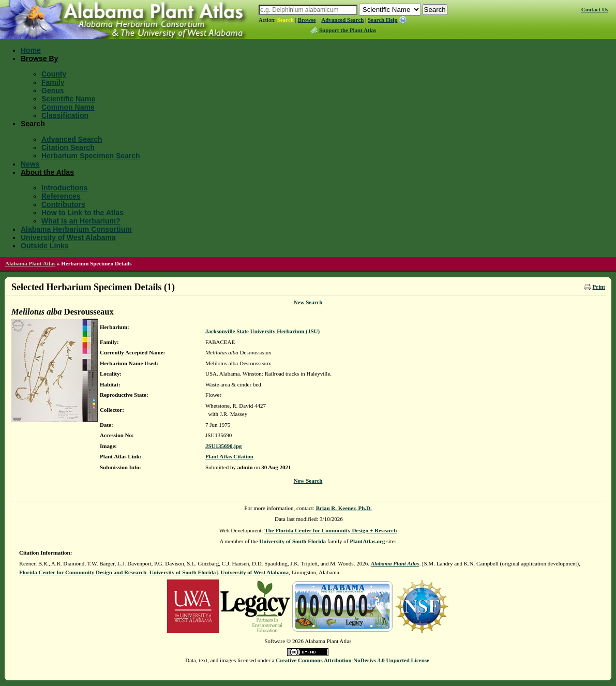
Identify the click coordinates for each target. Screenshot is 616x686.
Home (31, 50)
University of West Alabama (68, 237)
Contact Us (595, 9)
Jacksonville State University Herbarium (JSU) (262, 331)
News (30, 164)
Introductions (64, 188)
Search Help (383, 20)
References (61, 196)
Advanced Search (342, 20)
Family (53, 82)
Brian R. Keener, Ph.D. (344, 508)
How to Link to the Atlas (82, 213)
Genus (53, 91)
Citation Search (68, 147)
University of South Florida (292, 541)
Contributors (63, 204)
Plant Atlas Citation (229, 456)
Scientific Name (68, 99)
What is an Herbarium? (81, 221)
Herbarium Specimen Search (91, 156)
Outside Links (45, 246)
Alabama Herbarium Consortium (76, 229)
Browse (307, 20)
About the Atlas (47, 172)
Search (286, 20)
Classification (65, 115)
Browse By (39, 58)
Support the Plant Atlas (348, 30)
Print (599, 287)
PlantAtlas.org (367, 541)
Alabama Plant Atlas (30, 263)
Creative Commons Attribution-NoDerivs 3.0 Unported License (352, 660)
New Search (308, 302)
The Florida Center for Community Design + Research (330, 530)
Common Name (68, 107)
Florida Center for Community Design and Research (83, 572)
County (54, 74)
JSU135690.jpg (224, 446)
